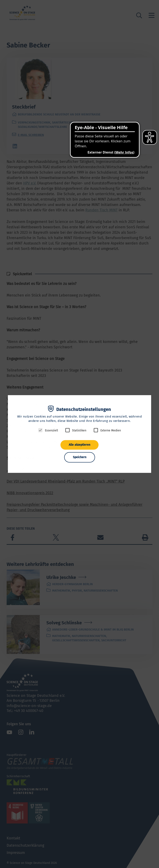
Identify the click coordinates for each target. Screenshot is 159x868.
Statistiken (79, 430)
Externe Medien (111, 430)
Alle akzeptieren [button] (79, 445)
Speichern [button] (80, 457)
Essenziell (51, 430)
